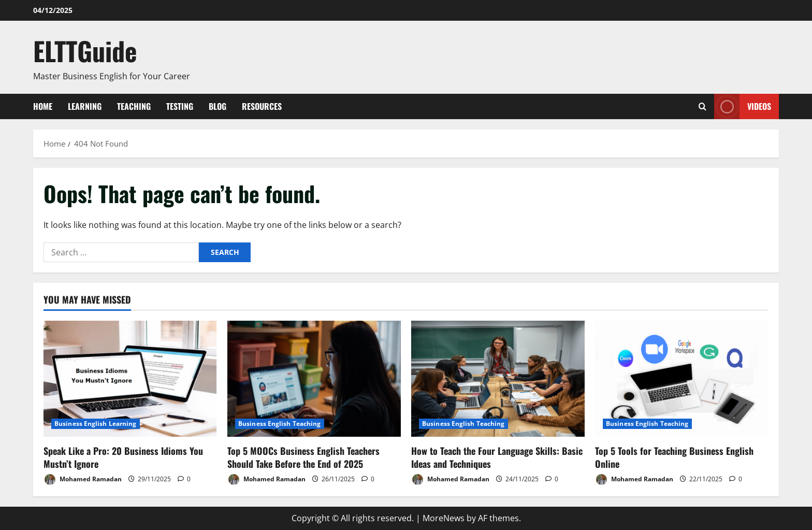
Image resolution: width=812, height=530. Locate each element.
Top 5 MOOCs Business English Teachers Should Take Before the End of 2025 (303, 457)
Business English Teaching (280, 424)
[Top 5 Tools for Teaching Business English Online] (682, 378)
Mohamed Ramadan (83, 479)
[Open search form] (702, 106)
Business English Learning (96, 424)
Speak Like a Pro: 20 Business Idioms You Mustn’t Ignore (123, 457)
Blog (218, 106)
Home (43, 106)
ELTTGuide (85, 50)
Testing (180, 106)
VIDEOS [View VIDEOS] (743, 106)
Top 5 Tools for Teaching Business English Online (674, 457)
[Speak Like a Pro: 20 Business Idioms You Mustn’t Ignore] (130, 378)
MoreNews (444, 518)
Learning (85, 106)
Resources (262, 106)
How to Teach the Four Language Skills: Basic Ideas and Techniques (497, 457)
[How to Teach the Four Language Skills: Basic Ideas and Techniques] (498, 378)
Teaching (134, 106)
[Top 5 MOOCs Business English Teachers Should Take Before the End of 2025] (314, 378)
